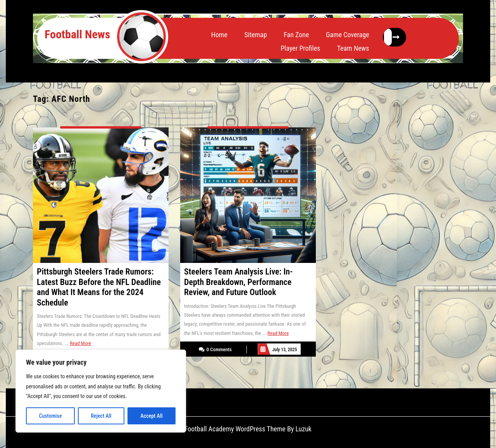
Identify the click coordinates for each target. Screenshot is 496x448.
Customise (50, 416)
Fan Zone (296, 35)
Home (219, 35)
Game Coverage (348, 35)
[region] (101, 391)
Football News (77, 34)
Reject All (101, 416)
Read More (80, 343)
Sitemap (255, 35)
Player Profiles (300, 48)
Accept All (151, 416)
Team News (353, 48)
